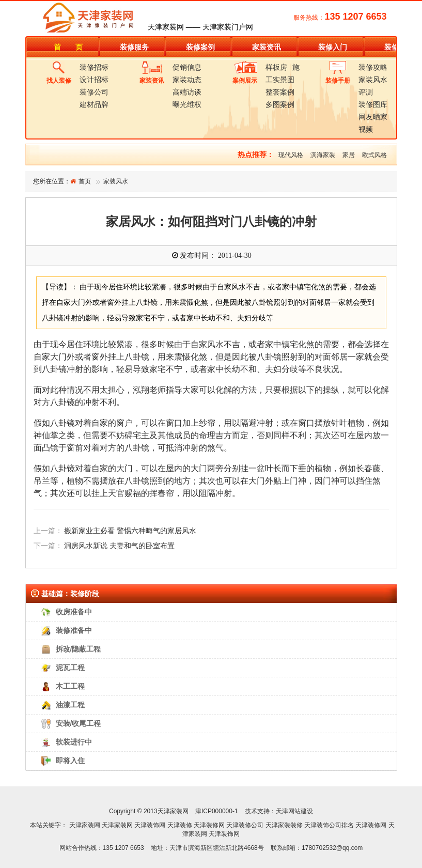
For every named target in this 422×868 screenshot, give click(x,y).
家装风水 (373, 80)
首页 (85, 181)
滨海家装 (323, 155)
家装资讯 (267, 47)
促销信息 (187, 67)
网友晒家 (373, 117)
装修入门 (333, 47)
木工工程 (70, 686)
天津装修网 (209, 825)
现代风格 (291, 155)
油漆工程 (70, 705)
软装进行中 (74, 742)
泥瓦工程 (70, 668)
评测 (366, 92)
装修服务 (134, 47)
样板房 (276, 67)
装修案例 (200, 47)
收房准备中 (74, 612)
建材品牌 (94, 104)
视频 (366, 129)
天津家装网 (85, 825)
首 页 (68, 47)
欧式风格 (374, 155)
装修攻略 (373, 67)
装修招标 (94, 67)
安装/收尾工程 (79, 723)
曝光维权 (187, 104)
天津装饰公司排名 (329, 825)
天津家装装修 (284, 825)
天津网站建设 (294, 811)
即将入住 (70, 761)
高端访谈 (187, 92)
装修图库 (373, 104)
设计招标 (94, 80)
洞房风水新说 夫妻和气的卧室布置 (119, 546)
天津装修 (180, 825)
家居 (349, 155)
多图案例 (280, 104)
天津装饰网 (150, 825)
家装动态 (187, 80)
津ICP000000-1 (217, 811)
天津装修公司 (245, 825)
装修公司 (94, 92)
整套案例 (280, 92)
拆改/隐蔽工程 (79, 649)
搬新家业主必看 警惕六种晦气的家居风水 (130, 531)
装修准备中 (74, 630)
